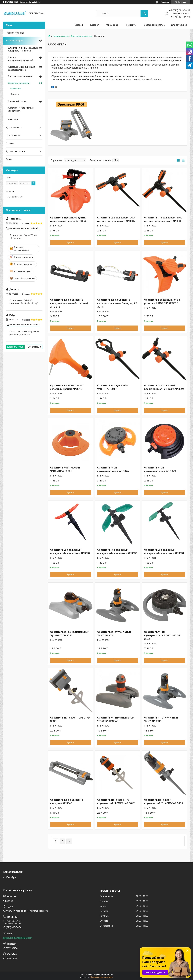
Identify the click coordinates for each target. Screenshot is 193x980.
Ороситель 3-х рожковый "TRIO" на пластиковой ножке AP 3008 (164, 219)
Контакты (131, 25)
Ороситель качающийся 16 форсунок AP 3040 (67, 802)
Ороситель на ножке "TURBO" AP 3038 (70, 719)
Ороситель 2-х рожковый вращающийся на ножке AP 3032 (70, 552)
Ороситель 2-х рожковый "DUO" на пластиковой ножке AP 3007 (116, 219)
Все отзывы (34, 347)
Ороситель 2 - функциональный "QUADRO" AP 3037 (70, 634)
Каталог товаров (14, 41)
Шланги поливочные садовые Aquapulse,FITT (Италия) (23, 49)
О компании (112, 25)
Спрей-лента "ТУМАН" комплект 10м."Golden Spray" (24, 302)
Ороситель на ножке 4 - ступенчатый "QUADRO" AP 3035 (163, 802)
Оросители (16, 89)
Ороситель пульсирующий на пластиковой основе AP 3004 (68, 219)
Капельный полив (17, 101)
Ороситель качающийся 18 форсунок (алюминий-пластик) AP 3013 (69, 303)
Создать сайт (25, 2)
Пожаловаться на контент (102, 977)
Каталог (95, 25)
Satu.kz (110, 974)
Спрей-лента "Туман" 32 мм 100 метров (23, 237)
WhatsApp (11, 877)
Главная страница (15, 33)
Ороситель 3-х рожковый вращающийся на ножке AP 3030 (117, 552)
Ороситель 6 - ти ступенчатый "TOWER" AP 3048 (116, 719)
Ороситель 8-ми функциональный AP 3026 (113, 469)
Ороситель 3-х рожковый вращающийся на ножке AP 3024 (164, 387)
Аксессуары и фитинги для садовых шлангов (21, 68)
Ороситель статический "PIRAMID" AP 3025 (65, 469)
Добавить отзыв (15, 347)
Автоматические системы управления (21, 109)
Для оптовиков (179, 25)
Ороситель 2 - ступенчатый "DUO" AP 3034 (114, 634)
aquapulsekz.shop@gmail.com (18, 938)
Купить (70, 242)
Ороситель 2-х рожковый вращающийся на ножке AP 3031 (164, 552)
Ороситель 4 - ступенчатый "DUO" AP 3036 (161, 719)
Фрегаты (15, 94)
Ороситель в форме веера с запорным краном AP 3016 (67, 387)
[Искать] (144, 14)
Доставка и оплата (154, 25)
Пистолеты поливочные (20, 76)
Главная (79, 25)
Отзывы (10, 143)
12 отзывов (164, 2)
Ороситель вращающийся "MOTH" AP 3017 (113, 387)
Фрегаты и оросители (81, 36)
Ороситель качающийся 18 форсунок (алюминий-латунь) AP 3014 (117, 303)
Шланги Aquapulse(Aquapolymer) (21, 59)
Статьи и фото (13, 136)
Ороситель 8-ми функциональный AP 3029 (160, 469)
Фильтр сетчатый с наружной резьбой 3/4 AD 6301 (24, 333)
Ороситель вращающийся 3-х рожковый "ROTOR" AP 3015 (162, 302)
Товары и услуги (61, 36)
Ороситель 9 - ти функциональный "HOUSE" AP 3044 (162, 635)
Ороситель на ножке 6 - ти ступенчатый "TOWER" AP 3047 (116, 802)
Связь (9, 159)
